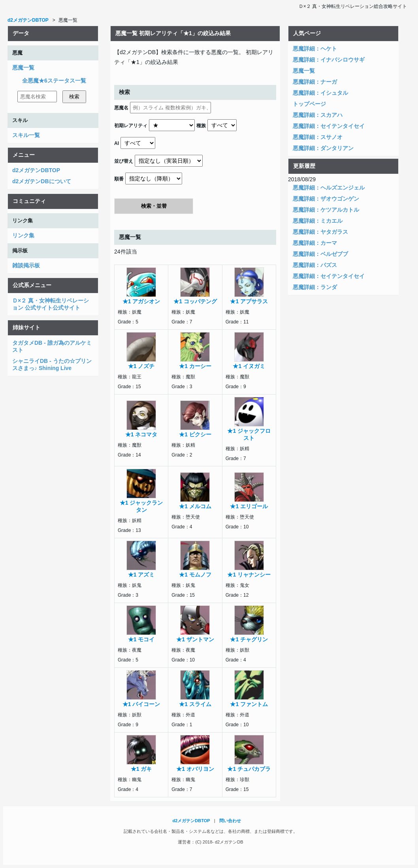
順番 (119, 179)
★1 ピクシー (195, 434)
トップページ (309, 104)
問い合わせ (230, 821)
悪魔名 (121, 108)
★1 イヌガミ (249, 366)
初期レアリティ (131, 126)
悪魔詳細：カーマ (315, 243)
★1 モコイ (141, 639)
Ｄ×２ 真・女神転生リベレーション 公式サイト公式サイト (51, 304)
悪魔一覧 (23, 68)
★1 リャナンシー (249, 575)
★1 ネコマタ (141, 434)
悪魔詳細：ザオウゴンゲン (326, 199)
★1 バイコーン (141, 704)
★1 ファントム (249, 704)
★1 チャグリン (249, 639)
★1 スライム (195, 704)
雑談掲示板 (26, 265)
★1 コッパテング (195, 301)
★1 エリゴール (249, 506)
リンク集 (23, 235)
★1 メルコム (195, 506)
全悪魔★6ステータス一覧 (54, 81)
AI (117, 143)
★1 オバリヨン (195, 769)
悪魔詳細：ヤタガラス (320, 232)
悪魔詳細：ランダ (315, 287)
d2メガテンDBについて (42, 181)
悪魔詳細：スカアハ (318, 115)
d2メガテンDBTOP (36, 170)
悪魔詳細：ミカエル (318, 221)
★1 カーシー (195, 366)
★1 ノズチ (141, 366)
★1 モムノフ (195, 575)
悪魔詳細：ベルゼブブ (320, 254)
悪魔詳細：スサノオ (318, 137)
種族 (201, 126)
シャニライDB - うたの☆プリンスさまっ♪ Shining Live (52, 364)
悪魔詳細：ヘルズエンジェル (329, 188)
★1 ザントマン (195, 639)
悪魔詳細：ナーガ (315, 82)
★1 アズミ (141, 575)
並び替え (124, 161)
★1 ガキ (141, 769)
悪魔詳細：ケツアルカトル (326, 210)
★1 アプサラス (249, 301)
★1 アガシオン (141, 301)
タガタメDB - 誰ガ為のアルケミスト (52, 346)
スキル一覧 (26, 135)
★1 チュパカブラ (249, 769)
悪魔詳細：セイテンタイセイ (329, 126)
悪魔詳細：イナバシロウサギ (329, 60)
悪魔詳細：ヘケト (315, 49)
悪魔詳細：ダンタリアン (323, 148)
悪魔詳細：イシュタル (320, 93)
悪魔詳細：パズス (315, 265)
